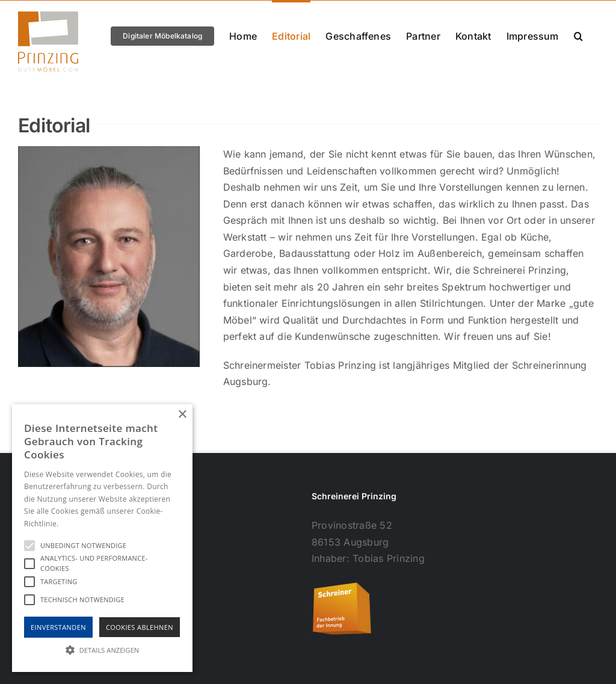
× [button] (182, 415)
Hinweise (75, 524)
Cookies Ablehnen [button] (140, 627)
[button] (578, 35)
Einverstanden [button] (58, 627)
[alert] (102, 538)
